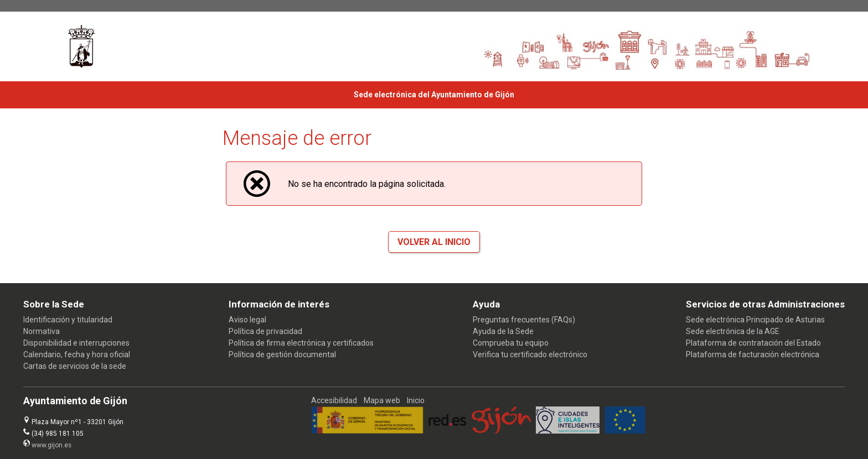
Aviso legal (247, 320)
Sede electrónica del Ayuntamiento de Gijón (434, 95)
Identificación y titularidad (68, 320)
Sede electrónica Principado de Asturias (755, 320)
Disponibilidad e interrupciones (76, 343)
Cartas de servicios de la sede (75, 366)
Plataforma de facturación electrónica (753, 354)
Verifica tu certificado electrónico (530, 354)
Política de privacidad (265, 331)
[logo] (81, 46)
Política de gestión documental (282, 354)
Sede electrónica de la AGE (733, 331)
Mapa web (382, 400)
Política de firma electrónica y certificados (301, 343)
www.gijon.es (51, 445)
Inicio (416, 400)
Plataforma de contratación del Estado (753, 343)
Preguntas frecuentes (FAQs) (524, 320)
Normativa (42, 331)
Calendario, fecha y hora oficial (77, 354)
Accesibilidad (334, 400)
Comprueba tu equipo (511, 343)
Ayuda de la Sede (503, 331)
